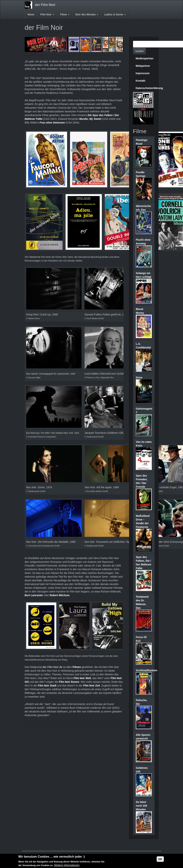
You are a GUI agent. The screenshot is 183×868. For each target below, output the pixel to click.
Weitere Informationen (67, 865)
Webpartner (143, 66)
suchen (139, 51)
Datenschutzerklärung (145, 88)
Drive (139, 378)
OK (160, 859)
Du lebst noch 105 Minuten (141, 806)
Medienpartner (145, 58)
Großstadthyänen (147, 670)
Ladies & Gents (115, 14)
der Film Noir (45, 5)
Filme (65, 14)
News (31, 14)
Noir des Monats (87, 14)
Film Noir (47, 14)
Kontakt (140, 81)
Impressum (143, 73)
